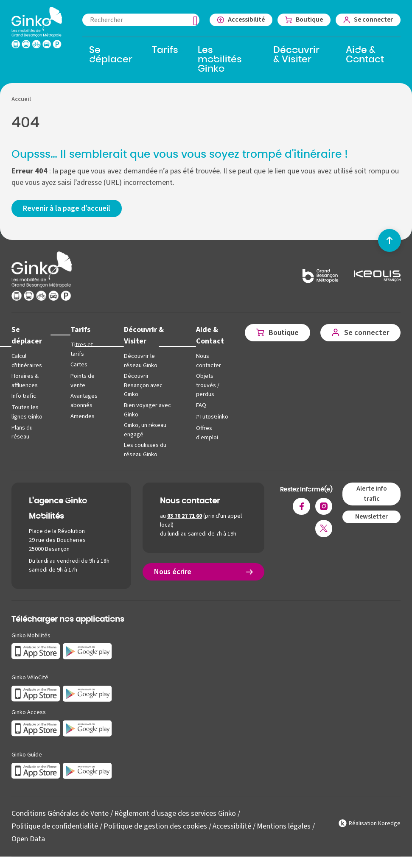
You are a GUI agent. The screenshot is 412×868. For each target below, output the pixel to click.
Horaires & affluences (25, 381)
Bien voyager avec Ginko (147, 410)
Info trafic (24, 396)
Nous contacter (209, 361)
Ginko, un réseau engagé (145, 430)
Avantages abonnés (84, 401)
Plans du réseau (22, 432)
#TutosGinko (212, 417)
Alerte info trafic (372, 494)
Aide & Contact (210, 335)
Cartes (79, 364)
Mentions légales (284, 826)
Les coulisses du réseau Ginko (145, 450)
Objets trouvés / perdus (208, 385)
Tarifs (80, 330)
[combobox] (141, 20)
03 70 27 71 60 (185, 516)
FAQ (201, 405)
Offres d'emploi (207, 433)
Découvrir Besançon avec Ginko (143, 385)
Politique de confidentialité (55, 826)
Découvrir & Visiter (144, 335)
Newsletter (371, 516)
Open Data (28, 839)
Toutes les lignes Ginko (27, 412)
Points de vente (83, 381)
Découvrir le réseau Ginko (141, 361)
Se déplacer (27, 335)
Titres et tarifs (82, 349)
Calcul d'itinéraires (27, 361)
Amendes (83, 416)
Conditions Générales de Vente (60, 814)
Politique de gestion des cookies (155, 826)
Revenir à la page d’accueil (67, 208)
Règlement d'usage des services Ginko (175, 814)
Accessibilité (232, 826)
